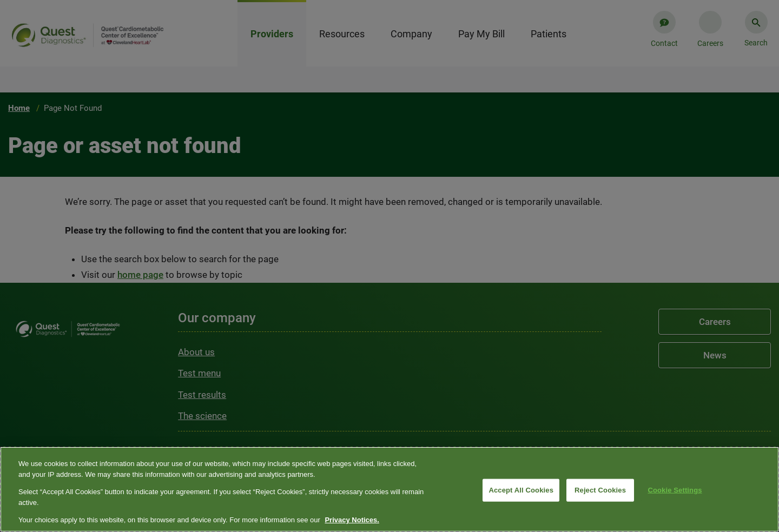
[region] (389, 489)
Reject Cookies (600, 490)
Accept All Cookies (521, 490)
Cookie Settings (675, 490)
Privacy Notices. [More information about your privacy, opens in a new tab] (352, 520)
